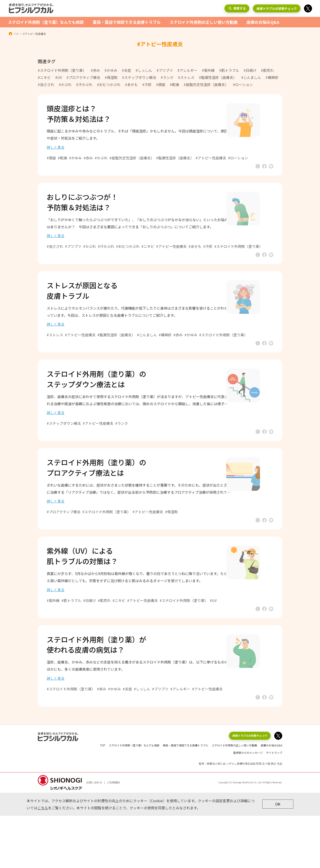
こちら (43, 860)
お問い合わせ (94, 835)
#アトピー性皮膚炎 (224, 162)
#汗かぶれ (84, 84)
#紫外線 (208, 70)
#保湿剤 (111, 77)
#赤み (95, 70)
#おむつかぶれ (109, 84)
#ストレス (186, 77)
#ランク (167, 77)
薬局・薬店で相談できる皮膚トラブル (127, 22)
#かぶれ (65, 84)
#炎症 (126, 70)
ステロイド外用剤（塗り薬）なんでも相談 (46, 22)
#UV (59, 77)
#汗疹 (147, 84)
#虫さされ (46, 84)
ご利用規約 (113, 835)
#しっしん (144, 70)
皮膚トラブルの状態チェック (277, 8)
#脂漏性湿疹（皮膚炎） (218, 77)
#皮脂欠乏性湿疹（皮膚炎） (206, 84)
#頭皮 (161, 84)
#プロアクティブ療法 (83, 77)
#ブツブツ (165, 70)
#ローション (243, 84)
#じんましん (251, 77)
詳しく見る (69, 152)
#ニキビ (44, 77)
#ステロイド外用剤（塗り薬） (62, 70)
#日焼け (250, 70)
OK (278, 856)
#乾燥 (174, 84)
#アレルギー (187, 70)
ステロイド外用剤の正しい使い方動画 (204, 22)
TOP (16, 34)
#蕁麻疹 (272, 77)
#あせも (131, 84)
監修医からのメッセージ (248, 805)
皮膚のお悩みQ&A (263, 22)
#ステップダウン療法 (139, 77)
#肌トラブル (229, 70)
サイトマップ (274, 805)
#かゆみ (111, 70)
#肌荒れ (267, 70)
